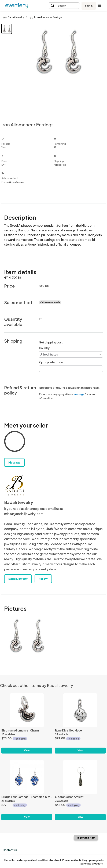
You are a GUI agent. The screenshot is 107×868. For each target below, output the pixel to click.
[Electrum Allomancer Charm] (27, 710)
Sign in (89, 6)
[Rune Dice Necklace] (80, 710)
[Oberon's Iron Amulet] (80, 777)
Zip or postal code (51, 362)
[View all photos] (59, 70)
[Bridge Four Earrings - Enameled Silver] (27, 777)
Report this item (86, 838)
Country (44, 348)
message (79, 394)
